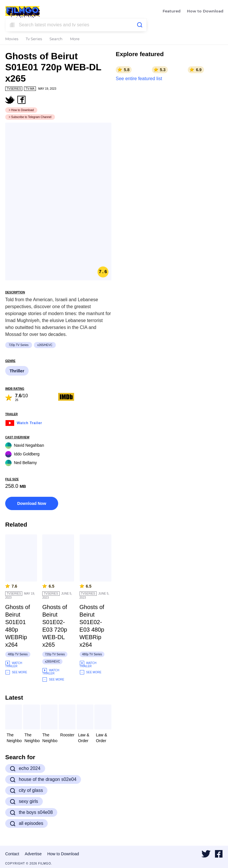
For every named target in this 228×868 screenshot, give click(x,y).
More (75, 39)
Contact (12, 854)
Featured (172, 11)
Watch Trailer (24, 422)
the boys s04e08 (31, 812)
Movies (12, 39)
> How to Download (21, 110)
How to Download (205, 11)
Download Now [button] (32, 503)
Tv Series (34, 39)
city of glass (26, 790)
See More (16, 672)
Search (56, 39)
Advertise (33, 854)
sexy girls (24, 801)
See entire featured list (139, 79)
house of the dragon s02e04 (43, 779)
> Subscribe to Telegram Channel (30, 117)
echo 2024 (25, 768)
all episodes (27, 823)
